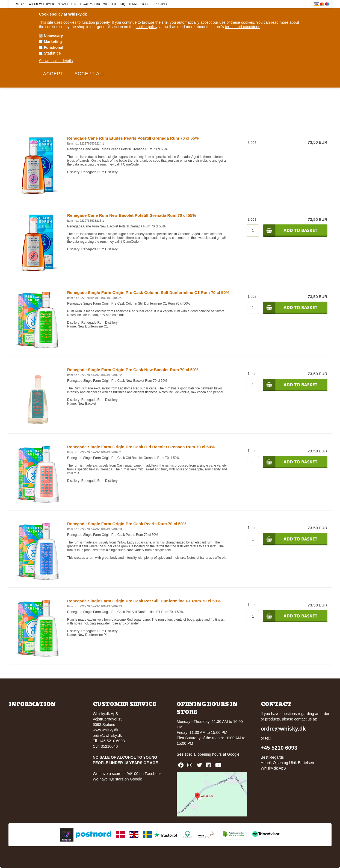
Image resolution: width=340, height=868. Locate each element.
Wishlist (110, 4)
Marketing (53, 42)
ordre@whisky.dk (107, 735)
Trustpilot (161, 4)
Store (21, 4)
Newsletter (67, 4)
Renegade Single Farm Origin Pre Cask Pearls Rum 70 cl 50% (127, 524)
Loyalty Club (90, 4)
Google (233, 754)
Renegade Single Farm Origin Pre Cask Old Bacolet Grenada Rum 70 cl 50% (141, 447)
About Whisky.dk (42, 4)
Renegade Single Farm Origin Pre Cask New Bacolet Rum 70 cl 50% (133, 370)
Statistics (52, 53)
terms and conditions (243, 27)
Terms (134, 4)
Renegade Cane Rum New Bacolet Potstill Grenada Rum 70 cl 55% (132, 215)
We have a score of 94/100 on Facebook (127, 774)
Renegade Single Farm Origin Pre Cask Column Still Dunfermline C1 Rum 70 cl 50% (148, 292)
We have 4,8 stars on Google (118, 779)
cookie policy (147, 27)
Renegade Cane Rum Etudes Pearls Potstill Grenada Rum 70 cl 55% (133, 138)
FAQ (123, 4)
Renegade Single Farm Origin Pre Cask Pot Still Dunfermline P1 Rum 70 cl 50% (144, 601)
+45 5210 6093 (279, 748)
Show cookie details (56, 61)
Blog (146, 4)
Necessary (54, 36)
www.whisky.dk (106, 730)
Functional (54, 47)
